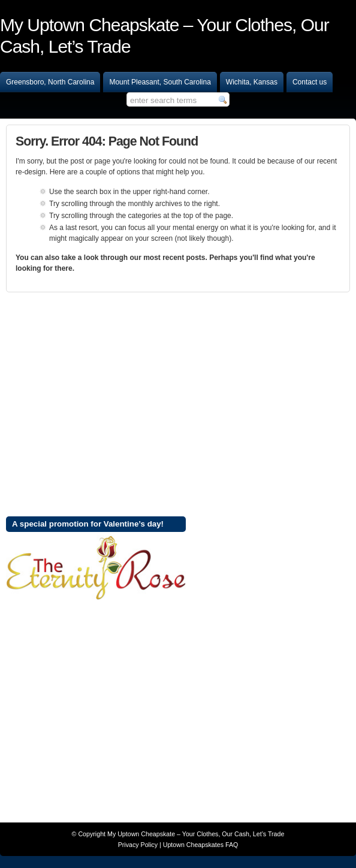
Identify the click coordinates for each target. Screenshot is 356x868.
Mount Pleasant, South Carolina (160, 82)
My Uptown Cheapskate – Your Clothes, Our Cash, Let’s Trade (196, 834)
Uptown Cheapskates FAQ (201, 845)
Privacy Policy (138, 845)
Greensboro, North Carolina (50, 82)
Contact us (310, 82)
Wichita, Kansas (252, 82)
